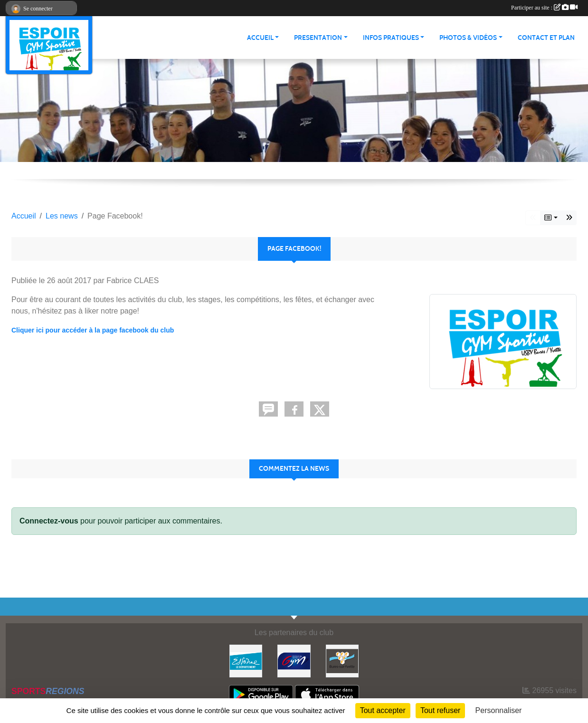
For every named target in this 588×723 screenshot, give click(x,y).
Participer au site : (544, 8)
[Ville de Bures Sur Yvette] (342, 661)
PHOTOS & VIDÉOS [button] (468, 38)
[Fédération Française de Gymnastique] (294, 661)
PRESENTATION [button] (318, 38)
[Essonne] (246, 661)
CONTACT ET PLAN (546, 38)
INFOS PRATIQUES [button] (391, 38)
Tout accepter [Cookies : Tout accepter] (383, 710)
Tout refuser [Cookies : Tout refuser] (440, 710)
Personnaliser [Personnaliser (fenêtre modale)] (499, 710)
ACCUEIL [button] (260, 38)
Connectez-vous (49, 521)
